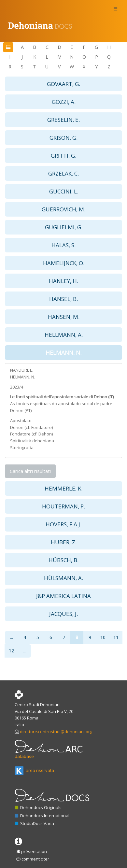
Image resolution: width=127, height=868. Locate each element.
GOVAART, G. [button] (63, 84)
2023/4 (17, 387)
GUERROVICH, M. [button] (63, 209)
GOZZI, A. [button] (64, 102)
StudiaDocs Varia (34, 823)
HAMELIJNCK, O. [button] (64, 263)
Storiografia (22, 448)
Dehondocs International (42, 816)
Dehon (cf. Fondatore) (31, 427)
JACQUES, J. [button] (63, 614)
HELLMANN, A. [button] (64, 335)
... (12, 637)
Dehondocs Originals (38, 807)
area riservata (34, 770)
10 (103, 637)
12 (11, 651)
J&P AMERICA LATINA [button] (63, 596)
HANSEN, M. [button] (64, 317)
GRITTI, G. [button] (63, 156)
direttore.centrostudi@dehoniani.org (56, 732)
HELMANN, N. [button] (63, 353)
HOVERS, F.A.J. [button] (63, 524)
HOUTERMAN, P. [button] (63, 506)
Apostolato (21, 420)
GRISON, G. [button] (63, 138)
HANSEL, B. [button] (63, 299)
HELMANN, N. (23, 377)
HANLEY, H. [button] (63, 281)
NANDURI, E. (22, 370)
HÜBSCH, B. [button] (63, 560)
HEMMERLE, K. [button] (63, 488)
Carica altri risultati (30, 471)
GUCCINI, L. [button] (64, 191)
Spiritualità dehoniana (32, 441)
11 (116, 637)
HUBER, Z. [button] (64, 542)
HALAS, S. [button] (63, 245)
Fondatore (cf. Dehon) (31, 434)
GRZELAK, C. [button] (63, 173)
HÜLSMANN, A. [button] (63, 578)
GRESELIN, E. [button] (63, 120)
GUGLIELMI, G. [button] (64, 227)
